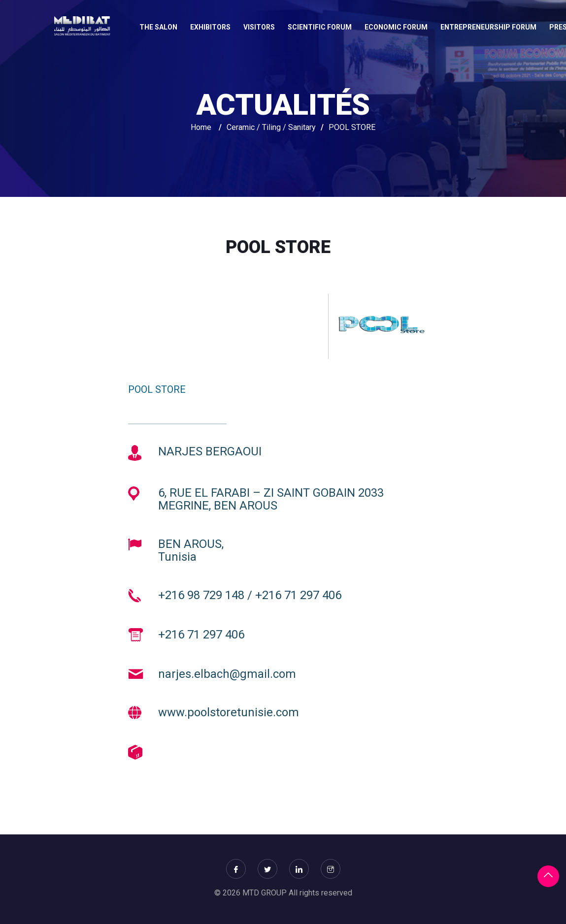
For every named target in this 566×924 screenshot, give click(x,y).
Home (201, 127)
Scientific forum (320, 27)
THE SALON (158, 27)
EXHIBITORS (210, 27)
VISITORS (259, 27)
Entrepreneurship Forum (488, 27)
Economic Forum (396, 27)
